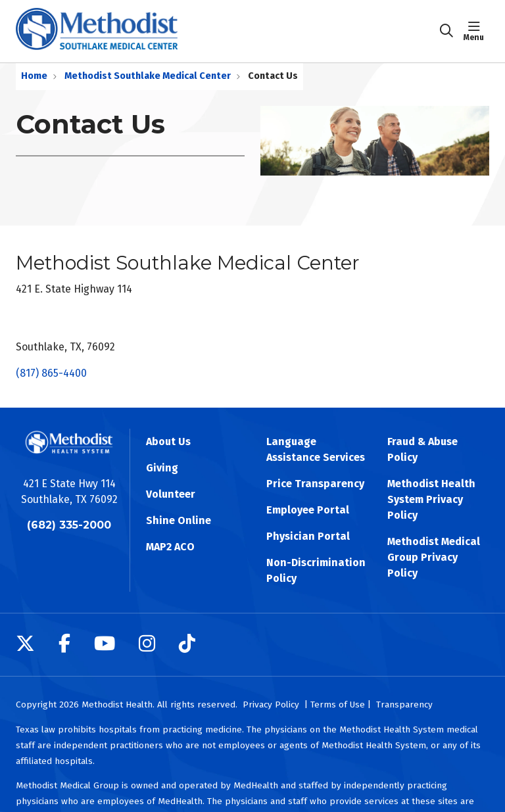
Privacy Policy (271, 705)
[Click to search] (446, 31)
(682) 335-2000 (69, 525)
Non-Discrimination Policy (316, 570)
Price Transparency (315, 484)
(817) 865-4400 (51, 373)
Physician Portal (308, 536)
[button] (476, 31)
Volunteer (171, 494)
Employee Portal (308, 510)
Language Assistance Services (316, 449)
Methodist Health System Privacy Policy (431, 499)
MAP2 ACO (170, 547)
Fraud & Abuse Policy (422, 449)
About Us (168, 442)
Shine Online (179, 520)
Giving (162, 468)
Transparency (404, 705)
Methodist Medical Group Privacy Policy (434, 557)
